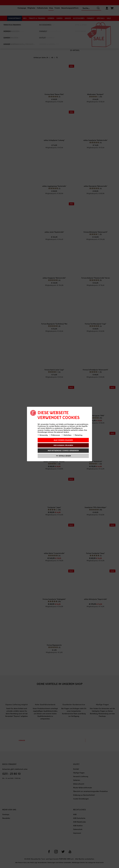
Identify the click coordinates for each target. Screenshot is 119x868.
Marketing (78, 435)
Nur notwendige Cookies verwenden (63, 450)
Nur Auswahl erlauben (63, 445)
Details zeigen (64, 456)
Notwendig (43, 435)
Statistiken (67, 435)
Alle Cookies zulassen (63, 440)
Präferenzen (55, 435)
